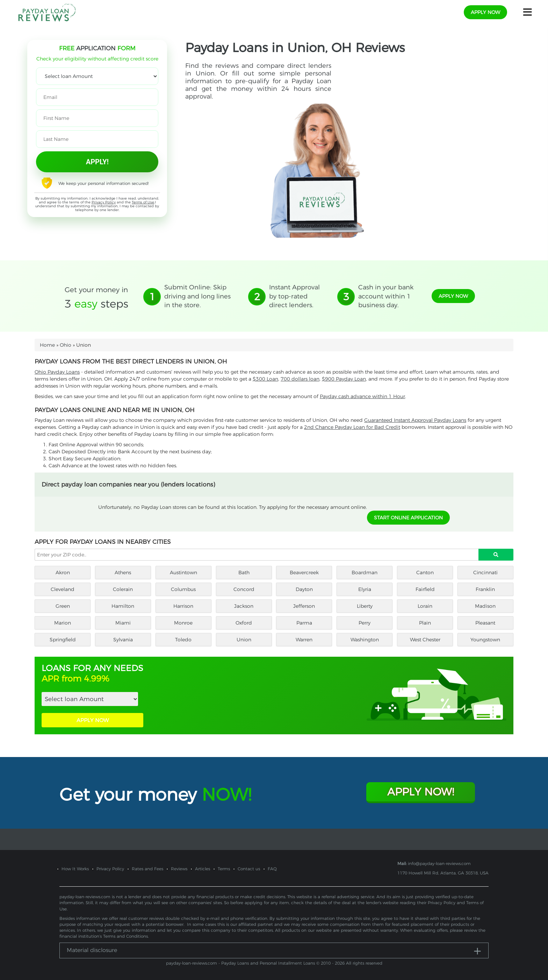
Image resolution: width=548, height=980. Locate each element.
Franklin (485, 589)
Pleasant (485, 623)
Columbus (183, 589)
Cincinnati (485, 572)
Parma (304, 623)
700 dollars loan (300, 379)
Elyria (365, 589)
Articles (203, 869)
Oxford (244, 623)
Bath (244, 572)
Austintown (183, 572)
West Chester (425, 640)
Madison (485, 606)
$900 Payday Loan (344, 379)
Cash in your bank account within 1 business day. (386, 296)
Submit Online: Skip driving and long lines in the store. (197, 296)
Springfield (63, 640)
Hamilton (123, 606)
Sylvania (123, 640)
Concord (244, 589)
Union (244, 640)
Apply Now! (421, 792)
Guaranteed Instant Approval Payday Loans (415, 420)
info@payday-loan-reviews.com (439, 863)
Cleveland (63, 589)
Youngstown (485, 640)
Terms (224, 869)
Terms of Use (143, 202)
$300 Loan (265, 379)
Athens (123, 572)
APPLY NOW (93, 720)
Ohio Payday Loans (57, 372)
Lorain (425, 606)
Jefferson (304, 606)
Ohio (66, 345)
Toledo (183, 640)
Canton (425, 572)
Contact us (249, 869)
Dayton (304, 589)
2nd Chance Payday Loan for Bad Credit (352, 427)
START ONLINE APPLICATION (408, 518)
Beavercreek (304, 572)
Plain (425, 623)
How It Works (75, 869)
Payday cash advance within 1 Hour (362, 396)
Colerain (123, 589)
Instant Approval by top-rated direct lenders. (294, 296)
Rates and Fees (147, 869)
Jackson (244, 606)
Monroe (183, 623)
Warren (304, 640)
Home (47, 345)
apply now (485, 12)
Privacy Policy (104, 202)
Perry (365, 623)
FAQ (272, 869)
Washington (365, 640)
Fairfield (425, 589)
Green (63, 606)
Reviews (179, 869)
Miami (123, 623)
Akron (63, 572)
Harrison (183, 606)
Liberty (365, 606)
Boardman (365, 572)
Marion (63, 623)
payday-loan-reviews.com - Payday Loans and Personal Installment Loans (240, 963)
